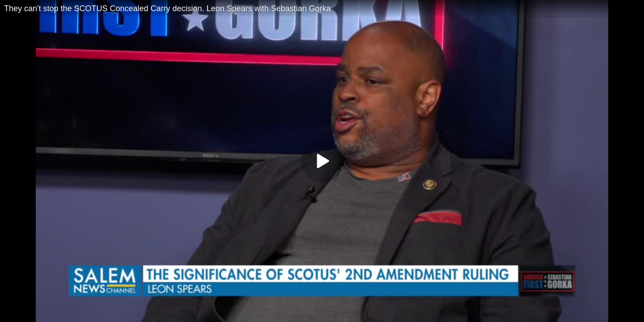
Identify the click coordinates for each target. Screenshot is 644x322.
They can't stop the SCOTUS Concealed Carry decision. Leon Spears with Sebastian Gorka (167, 8)
